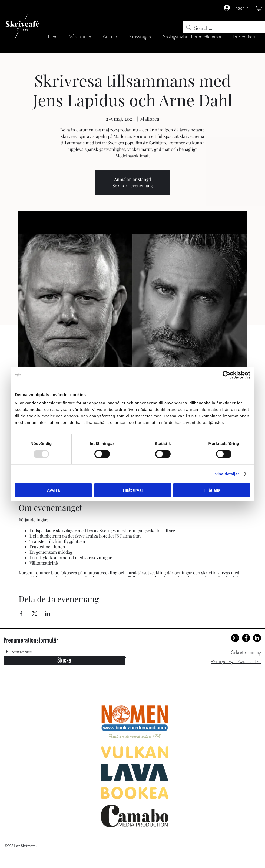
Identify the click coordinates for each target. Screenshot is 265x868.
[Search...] (224, 28)
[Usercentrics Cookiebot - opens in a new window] (226, 375)
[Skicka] (64, 660)
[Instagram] (235, 638)
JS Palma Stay (128, 536)
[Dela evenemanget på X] (34, 613)
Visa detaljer (227, 474)
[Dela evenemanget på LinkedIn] (48, 613)
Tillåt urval (133, 490)
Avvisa (54, 490)
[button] (259, 8)
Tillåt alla (212, 490)
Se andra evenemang (133, 186)
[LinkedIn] (257, 638)
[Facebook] (246, 638)
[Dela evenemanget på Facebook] (21, 613)
